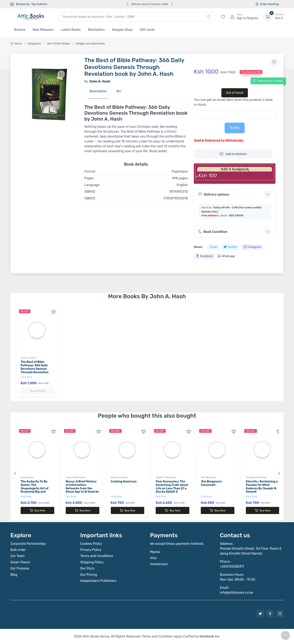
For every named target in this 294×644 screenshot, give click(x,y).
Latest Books (71, 30)
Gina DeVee (27, 477)
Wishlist (233, 154)
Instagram (252, 247)
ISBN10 (90, 192)
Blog (14, 575)
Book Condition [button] (213, 232)
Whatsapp (226, 256)
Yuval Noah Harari (76, 477)
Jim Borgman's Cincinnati (211, 483)
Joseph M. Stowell (256, 477)
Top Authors (39, 4)
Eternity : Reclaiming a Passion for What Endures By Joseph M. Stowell (262, 487)
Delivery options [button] (214, 194)
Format (90, 171)
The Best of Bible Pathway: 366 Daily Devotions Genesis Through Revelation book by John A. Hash (36, 369)
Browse (20, 30)
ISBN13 (90, 198)
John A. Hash (28, 358)
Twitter (230, 247)
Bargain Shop (122, 30)
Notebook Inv (209, 636)
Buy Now (37, 511)
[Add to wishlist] (274, 62)
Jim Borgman (208, 477)
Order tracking (267, 4)
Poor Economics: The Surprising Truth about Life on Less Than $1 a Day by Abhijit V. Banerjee (172, 488)
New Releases (43, 30)
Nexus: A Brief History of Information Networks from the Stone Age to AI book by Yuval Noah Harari (82, 488)
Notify (235, 128)
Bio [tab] (119, 91)
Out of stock (235, 93)
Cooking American (124, 482)
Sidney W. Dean (119, 477)
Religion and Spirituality (90, 43)
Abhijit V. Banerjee (166, 477)
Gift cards (147, 30)
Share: (198, 247)
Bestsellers (97, 30)
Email (214, 247)
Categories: (35, 43)
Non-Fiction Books (59, 43)
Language (92, 185)
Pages (89, 178)
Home (16, 43)
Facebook (204, 256)
